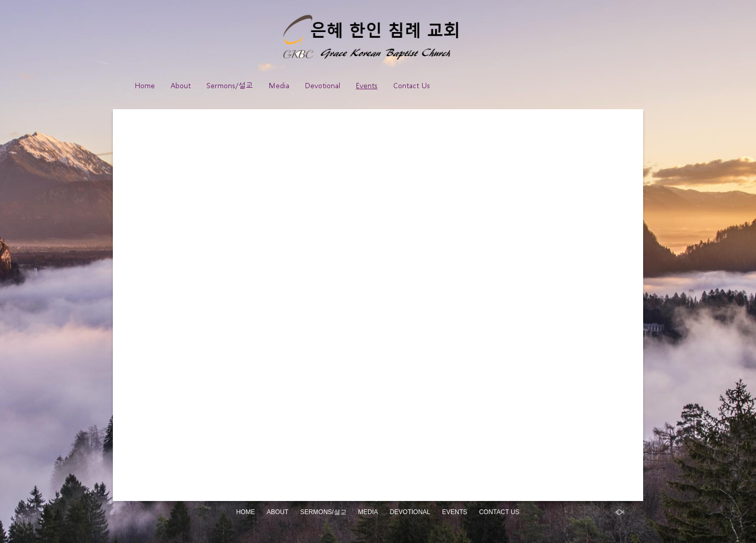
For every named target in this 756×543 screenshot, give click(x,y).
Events (367, 85)
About (181, 85)
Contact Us (412, 85)
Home (145, 85)
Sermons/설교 (230, 85)
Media (279, 85)
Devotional (323, 85)
